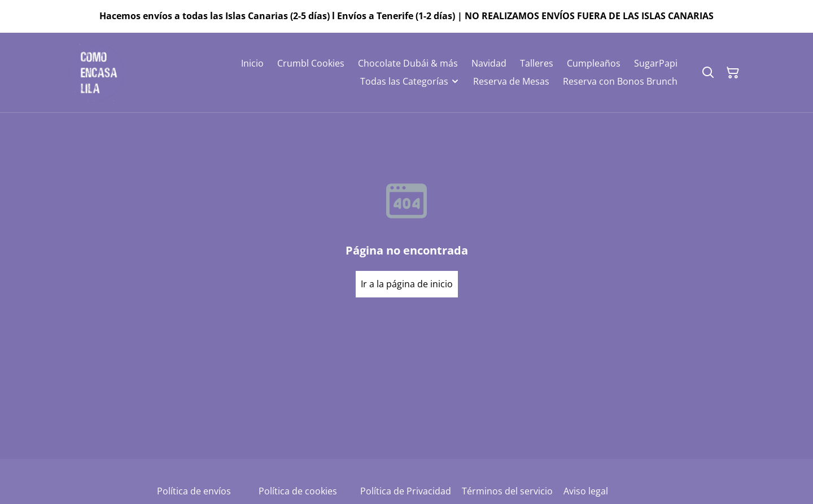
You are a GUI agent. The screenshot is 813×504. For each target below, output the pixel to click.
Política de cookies (298, 491)
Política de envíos (194, 491)
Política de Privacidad (406, 491)
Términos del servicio (507, 491)
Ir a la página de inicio (407, 284)
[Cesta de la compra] (733, 73)
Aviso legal (586, 491)
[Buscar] (708, 73)
